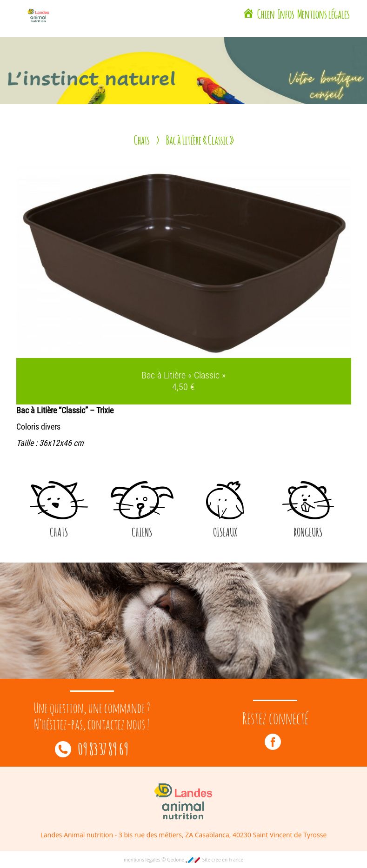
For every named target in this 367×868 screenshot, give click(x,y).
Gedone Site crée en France (205, 860)
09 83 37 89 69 (92, 748)
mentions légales (143, 860)
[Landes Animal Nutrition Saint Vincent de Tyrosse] (248, 14)
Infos (286, 13)
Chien (266, 13)
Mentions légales (324, 13)
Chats (142, 139)
